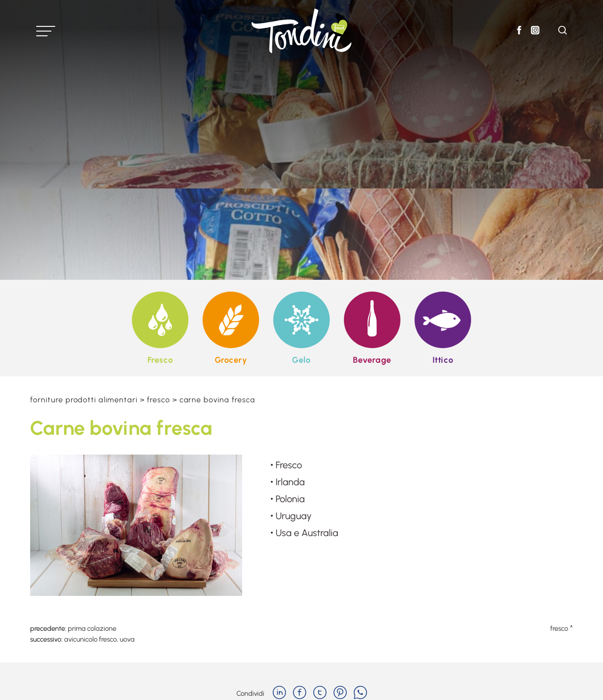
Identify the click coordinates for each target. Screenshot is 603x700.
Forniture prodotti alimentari (84, 400)
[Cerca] (562, 32)
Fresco (159, 400)
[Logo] (301, 31)
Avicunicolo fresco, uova (99, 639)
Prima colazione (92, 628)
